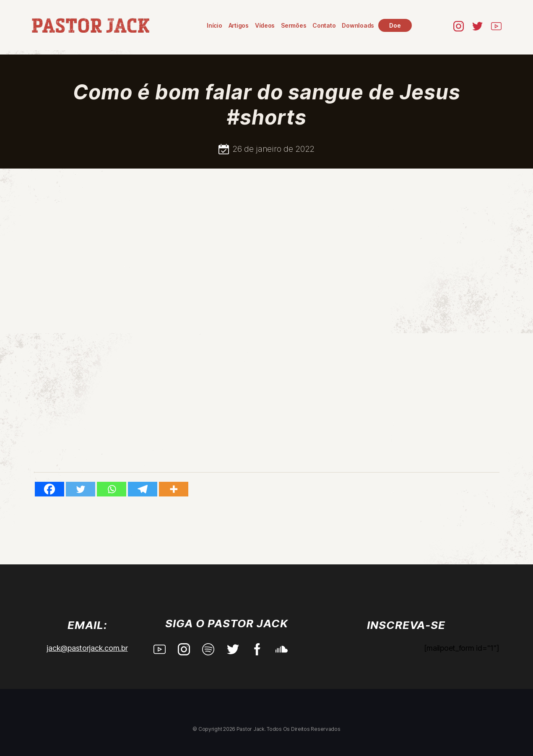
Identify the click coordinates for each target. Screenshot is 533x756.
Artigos (239, 25)
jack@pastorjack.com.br (87, 648)
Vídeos (266, 25)
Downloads (359, 25)
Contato (325, 25)
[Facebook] (49, 489)
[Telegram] (143, 489)
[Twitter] (81, 489)
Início (216, 25)
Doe (396, 25)
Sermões (294, 25)
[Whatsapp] (112, 489)
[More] (174, 489)
